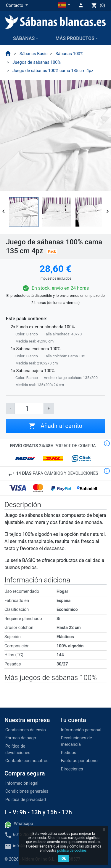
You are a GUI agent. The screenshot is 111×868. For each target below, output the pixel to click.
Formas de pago (21, 738)
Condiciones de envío (26, 730)
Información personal (81, 730)
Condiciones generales (27, 791)
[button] (17, 6)
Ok (64, 859)
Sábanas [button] (24, 38)
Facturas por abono (79, 761)
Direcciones (72, 769)
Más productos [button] (75, 38)
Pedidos (69, 753)
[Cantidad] (29, 408)
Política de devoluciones (18, 750)
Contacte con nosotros (27, 761)
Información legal (22, 783)
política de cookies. (72, 851)
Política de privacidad (26, 800)
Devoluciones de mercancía (77, 741)
